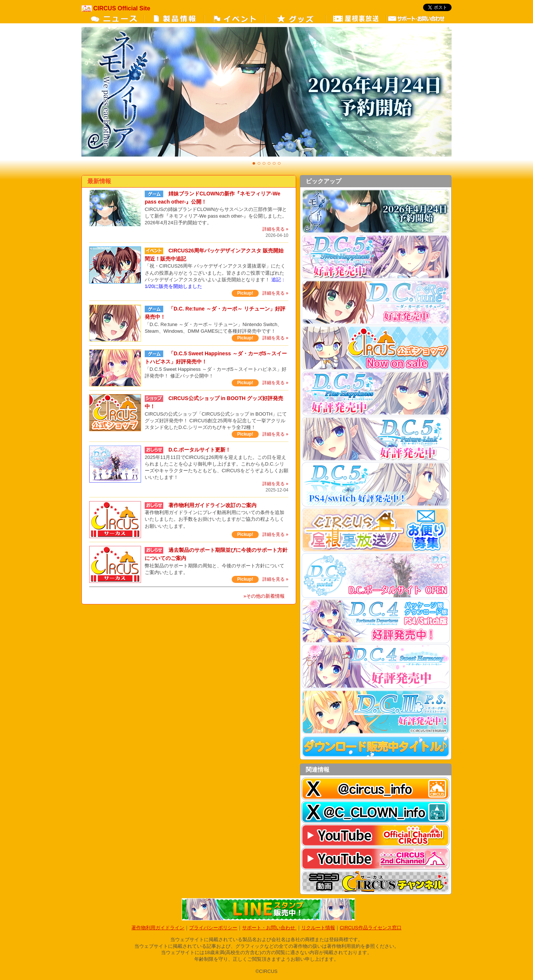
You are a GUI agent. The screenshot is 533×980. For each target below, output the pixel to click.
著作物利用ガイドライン (158, 928)
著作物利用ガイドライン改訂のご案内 (212, 505)
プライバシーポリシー (213, 928)
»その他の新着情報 (264, 596)
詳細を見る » (275, 229)
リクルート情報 (318, 928)
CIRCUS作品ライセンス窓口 (371, 928)
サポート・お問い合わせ (269, 928)
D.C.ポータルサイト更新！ (200, 450)
